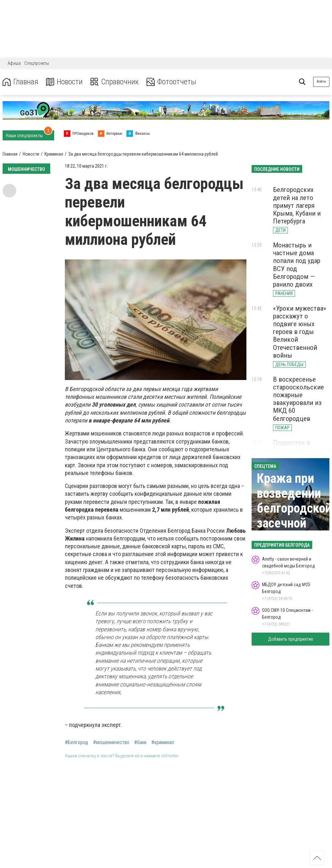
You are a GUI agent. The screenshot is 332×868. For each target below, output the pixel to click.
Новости (64, 82)
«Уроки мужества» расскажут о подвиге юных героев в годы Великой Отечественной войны (300, 332)
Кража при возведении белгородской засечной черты (294, 508)
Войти (321, 82)
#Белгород (77, 743)
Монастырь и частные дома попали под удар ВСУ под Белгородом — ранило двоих (297, 265)
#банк (140, 743)
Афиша (14, 63)
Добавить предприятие (291, 639)
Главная (20, 82)
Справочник (115, 82)
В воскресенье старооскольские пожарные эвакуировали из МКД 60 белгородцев (298, 399)
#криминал (163, 743)
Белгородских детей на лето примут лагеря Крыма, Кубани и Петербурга (297, 205)
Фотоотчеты (171, 82)
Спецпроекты (37, 63)
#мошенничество (111, 743)
